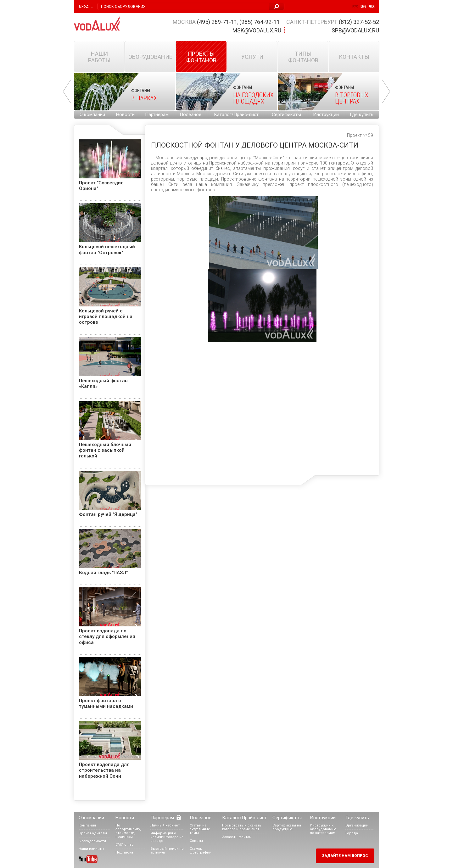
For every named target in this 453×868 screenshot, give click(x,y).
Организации (357, 825)
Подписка (124, 852)
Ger (372, 6)
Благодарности (92, 841)
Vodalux (97, 23)
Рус (355, 6)
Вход (84, 6)
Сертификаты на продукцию (287, 827)
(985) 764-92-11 (260, 22)
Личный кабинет (165, 825)
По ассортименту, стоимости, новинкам (128, 831)
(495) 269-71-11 (217, 22)
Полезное (190, 115)
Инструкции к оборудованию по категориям (323, 829)
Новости (125, 115)
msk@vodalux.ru (257, 30)
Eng (364, 6)
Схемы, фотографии (201, 851)
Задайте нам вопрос (345, 856)
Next (386, 92)
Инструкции (326, 115)
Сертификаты (286, 115)
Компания (87, 825)
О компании (92, 115)
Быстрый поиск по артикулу (167, 851)
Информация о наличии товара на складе (167, 837)
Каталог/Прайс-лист (236, 115)
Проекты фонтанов (201, 57)
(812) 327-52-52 (359, 22)
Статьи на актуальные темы (200, 829)
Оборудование (150, 57)
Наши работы (99, 57)
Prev (67, 92)
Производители (93, 833)
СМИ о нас (125, 845)
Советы (196, 841)
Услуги (252, 57)
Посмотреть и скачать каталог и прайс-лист (242, 827)
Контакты (354, 57)
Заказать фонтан (237, 837)
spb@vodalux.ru (355, 30)
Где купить (362, 115)
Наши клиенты (91, 849)
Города (352, 833)
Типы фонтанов (303, 57)
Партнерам (157, 115)
